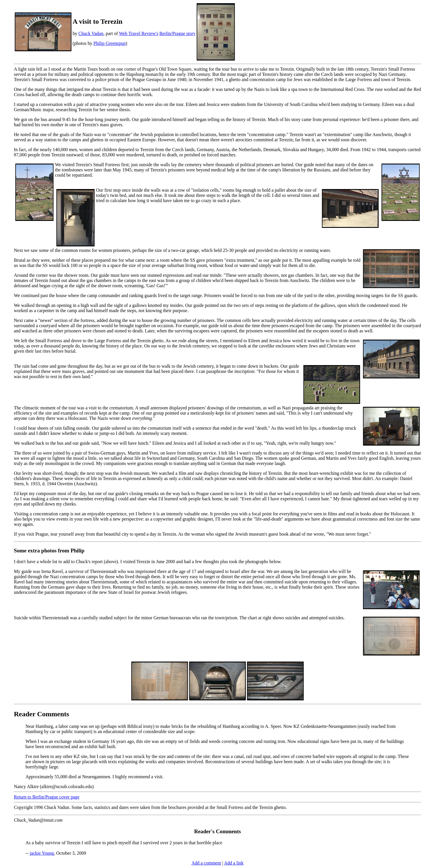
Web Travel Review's (139, 33)
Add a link (234, 863)
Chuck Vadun (91, 33)
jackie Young (42, 853)
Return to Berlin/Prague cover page (47, 797)
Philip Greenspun (110, 43)
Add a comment (206, 863)
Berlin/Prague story (177, 33)
